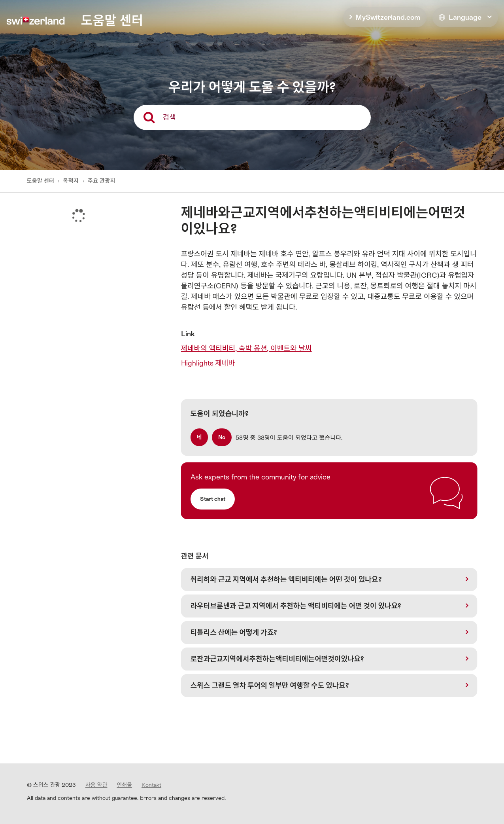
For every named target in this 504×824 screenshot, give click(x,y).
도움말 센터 (41, 181)
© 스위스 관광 (51, 785)
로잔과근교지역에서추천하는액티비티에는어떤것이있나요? (277, 659)
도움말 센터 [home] (112, 21)
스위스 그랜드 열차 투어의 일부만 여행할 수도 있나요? (270, 685)
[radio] (199, 437)
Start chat (213, 499)
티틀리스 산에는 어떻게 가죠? (234, 632)
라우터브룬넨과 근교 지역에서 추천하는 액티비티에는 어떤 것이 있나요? (296, 606)
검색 (169, 117)
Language (460, 17)
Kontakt (151, 785)
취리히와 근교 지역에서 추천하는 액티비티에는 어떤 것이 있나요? (286, 579)
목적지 (71, 181)
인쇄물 (124, 785)
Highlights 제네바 (208, 363)
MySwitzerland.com (388, 17)
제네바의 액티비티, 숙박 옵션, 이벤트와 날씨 (246, 348)
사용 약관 (96, 785)
